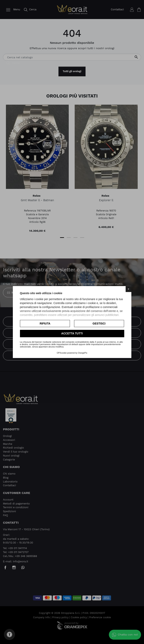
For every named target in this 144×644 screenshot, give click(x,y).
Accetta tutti (72, 334)
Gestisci (99, 323)
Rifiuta (45, 323)
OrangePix (83, 353)
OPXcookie (62, 353)
